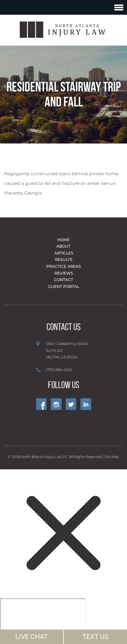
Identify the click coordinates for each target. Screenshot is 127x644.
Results (64, 260)
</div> (43, 620)
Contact (63, 280)
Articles (64, 253)
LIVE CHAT (32, 637)
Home (63, 240)
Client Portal (64, 286)
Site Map (112, 457)
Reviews (64, 273)
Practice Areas (63, 266)
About (63, 246)
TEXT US (96, 637)
